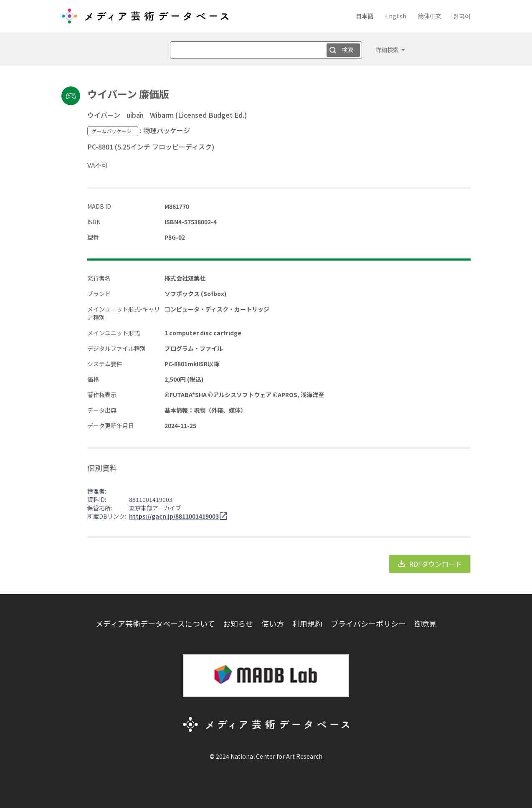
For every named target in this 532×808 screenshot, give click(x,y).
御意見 (426, 623)
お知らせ (238, 623)
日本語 (365, 16)
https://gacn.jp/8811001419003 (174, 516)
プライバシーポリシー (368, 623)
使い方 (273, 623)
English (396, 16)
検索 (347, 50)
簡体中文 (430, 16)
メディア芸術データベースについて (155, 623)
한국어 (462, 16)
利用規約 (307, 623)
